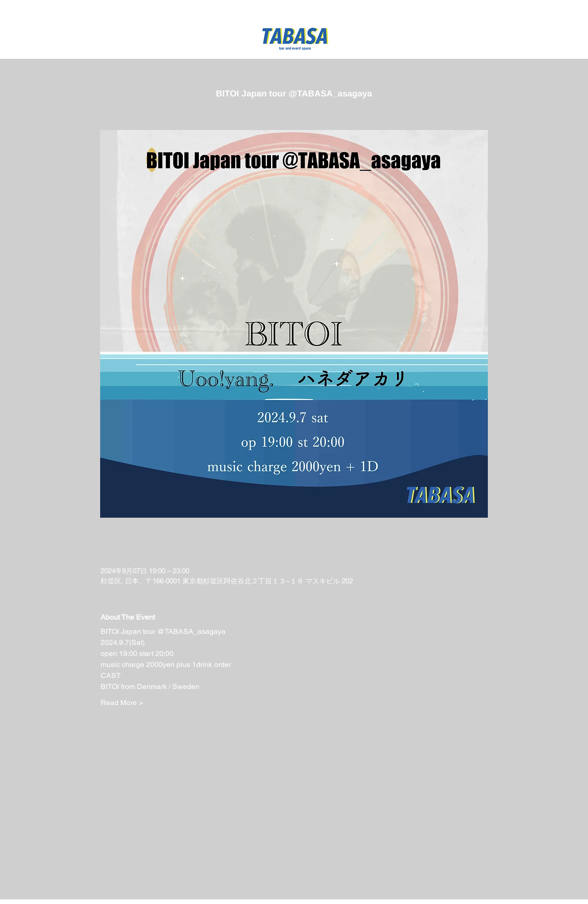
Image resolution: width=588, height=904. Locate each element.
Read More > (122, 703)
